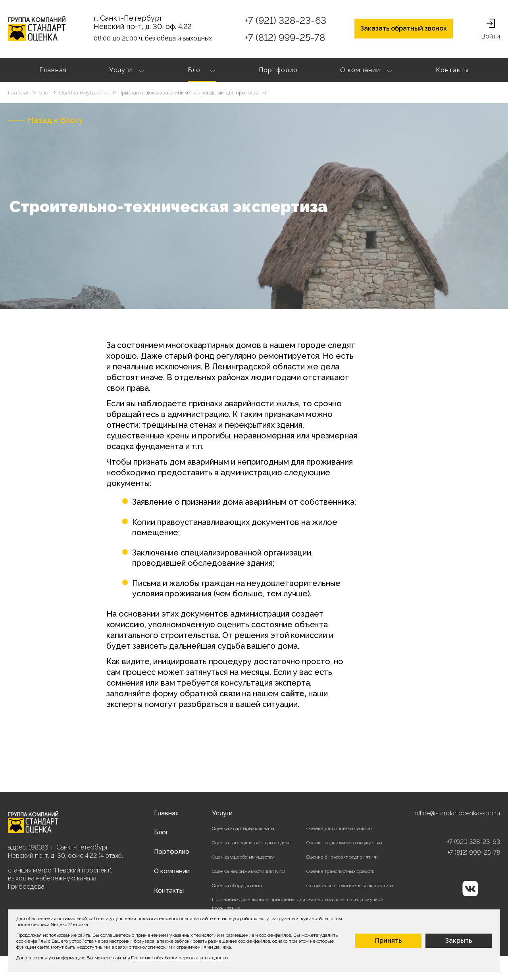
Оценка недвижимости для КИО (248, 871)
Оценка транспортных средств (340, 871)
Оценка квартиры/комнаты (243, 828)
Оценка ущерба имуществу (243, 857)
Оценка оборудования (237, 886)
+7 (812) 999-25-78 (285, 37)
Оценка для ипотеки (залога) (339, 828)
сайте (292, 694)
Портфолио (278, 70)
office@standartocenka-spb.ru (457, 813)
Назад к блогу (45, 120)
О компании (367, 71)
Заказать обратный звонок (404, 28)
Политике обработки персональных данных (180, 958)
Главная (53, 70)
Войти (491, 29)
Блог (202, 71)
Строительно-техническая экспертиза (350, 886)
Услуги (127, 71)
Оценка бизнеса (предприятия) (342, 857)
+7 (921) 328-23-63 (286, 20)
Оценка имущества (85, 93)
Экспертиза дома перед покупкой (345, 899)
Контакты (452, 70)
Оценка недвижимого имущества (344, 843)
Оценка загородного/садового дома (252, 843)
